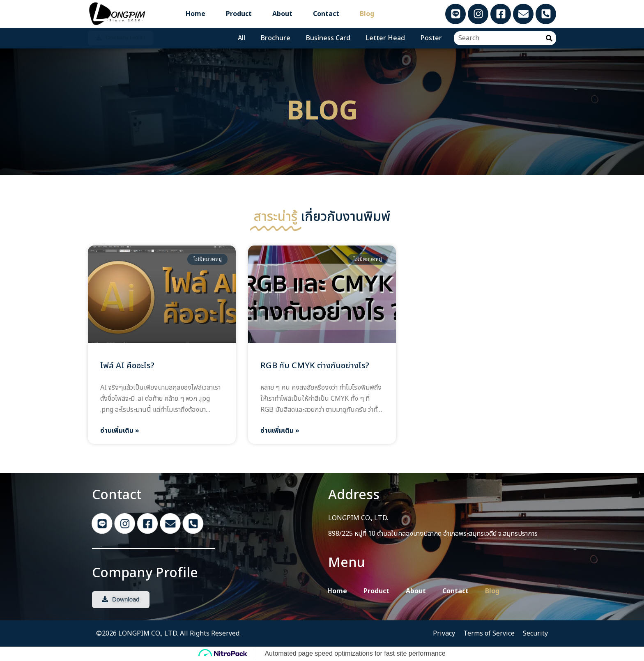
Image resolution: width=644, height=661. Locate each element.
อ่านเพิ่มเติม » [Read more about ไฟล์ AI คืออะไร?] (120, 431)
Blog (367, 14)
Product (239, 14)
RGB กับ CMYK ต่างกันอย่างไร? (315, 366)
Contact (326, 14)
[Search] (549, 38)
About (282, 14)
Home (195, 14)
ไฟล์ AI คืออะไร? (127, 366)
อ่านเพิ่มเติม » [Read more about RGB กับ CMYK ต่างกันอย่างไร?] (280, 431)
